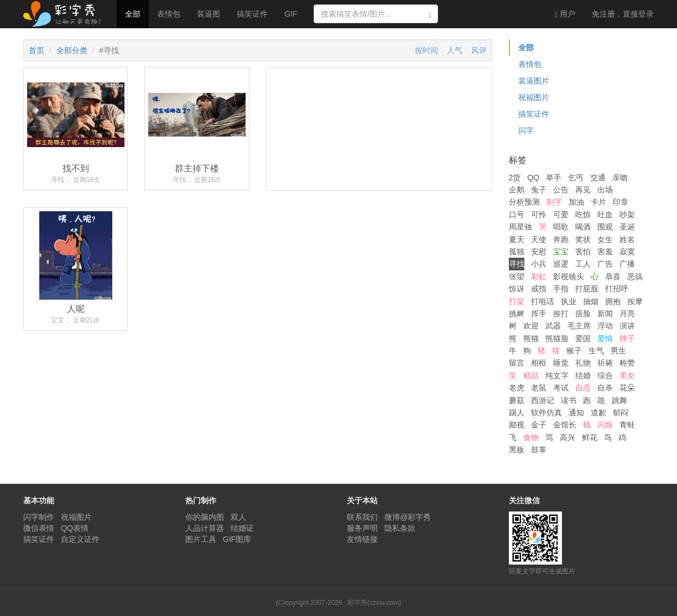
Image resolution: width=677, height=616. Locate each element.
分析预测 (524, 202)
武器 (553, 326)
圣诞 (627, 227)
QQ (533, 178)
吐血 (605, 215)
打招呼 (617, 289)
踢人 (517, 413)
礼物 (583, 363)
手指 (561, 289)
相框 (539, 363)
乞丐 (576, 178)
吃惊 (583, 215)
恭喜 (613, 276)
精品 (531, 375)
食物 (531, 437)
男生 (618, 351)
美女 (627, 375)
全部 (133, 14)
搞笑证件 (252, 14)
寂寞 (627, 252)
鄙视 (517, 425)
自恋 (583, 388)
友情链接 (362, 539)
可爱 (561, 215)
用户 (565, 14)
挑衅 (517, 314)
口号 (517, 215)
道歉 (598, 413)
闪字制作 (39, 517)
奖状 (583, 239)
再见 (583, 190)
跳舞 (619, 400)
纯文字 (557, 375)
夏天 (517, 239)
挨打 (561, 314)
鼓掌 (539, 450)
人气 (455, 50)
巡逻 (561, 264)
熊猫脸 (557, 338)
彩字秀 (66, 14)
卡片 (598, 202)
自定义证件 (80, 539)
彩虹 (539, 276)
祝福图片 (534, 97)
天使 (539, 239)
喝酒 (583, 227)
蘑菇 (517, 400)
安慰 (539, 252)
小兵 (539, 264)
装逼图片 (534, 81)
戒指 (539, 289)
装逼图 (209, 14)
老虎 (517, 388)
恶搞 (635, 276)
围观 (605, 227)
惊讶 (517, 289)
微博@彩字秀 (408, 517)
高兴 (567, 437)
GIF (291, 14)
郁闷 (621, 413)
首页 (37, 50)
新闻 (605, 314)
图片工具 (201, 539)
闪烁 (605, 425)
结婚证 (242, 528)
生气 (596, 351)
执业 (569, 301)
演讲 (627, 326)
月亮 (627, 314)
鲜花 (590, 437)
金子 (539, 425)
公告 (561, 190)
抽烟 (591, 301)
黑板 (517, 450)
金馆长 (565, 425)
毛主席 (579, 326)
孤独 (517, 252)
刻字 (554, 202)
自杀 (605, 388)
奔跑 (561, 239)
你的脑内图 (205, 517)
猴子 (574, 351)
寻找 (517, 264)
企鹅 (517, 190)
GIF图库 (237, 539)
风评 (479, 50)
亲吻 (620, 178)
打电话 (543, 301)
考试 (561, 388)
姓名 (627, 239)
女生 (605, 239)
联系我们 (362, 517)
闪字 (526, 130)
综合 (605, 375)
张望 (517, 276)
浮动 (605, 326)
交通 (598, 178)
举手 (554, 178)
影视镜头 (569, 276)
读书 (569, 400)
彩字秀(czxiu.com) (374, 603)
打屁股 (587, 289)
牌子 (627, 338)
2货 (515, 178)
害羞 (605, 252)
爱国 (583, 338)
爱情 (605, 338)
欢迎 (531, 326)
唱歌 (561, 227)
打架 (517, 301)
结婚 (583, 375)
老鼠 (539, 388)
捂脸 (583, 314)
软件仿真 (546, 413)
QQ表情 (75, 528)
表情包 (169, 14)
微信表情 (39, 528)
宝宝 (561, 252)
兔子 (539, 190)
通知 (576, 413)
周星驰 (520, 227)
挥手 (539, 314)
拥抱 (613, 301)
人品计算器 (205, 528)
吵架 (627, 215)
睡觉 (561, 363)
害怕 (583, 252)
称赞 (627, 363)
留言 (517, 363)
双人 (238, 517)
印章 (621, 202)
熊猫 (531, 338)
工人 (583, 264)
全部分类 (72, 50)
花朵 (627, 388)
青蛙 (627, 425)
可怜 (539, 215)
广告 (605, 264)
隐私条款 (400, 528)
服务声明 (362, 528)
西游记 (543, 400)
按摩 (635, 301)
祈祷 (605, 363)
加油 (576, 202)
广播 (627, 264)
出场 (605, 190)
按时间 (426, 50)
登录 (623, 14)
